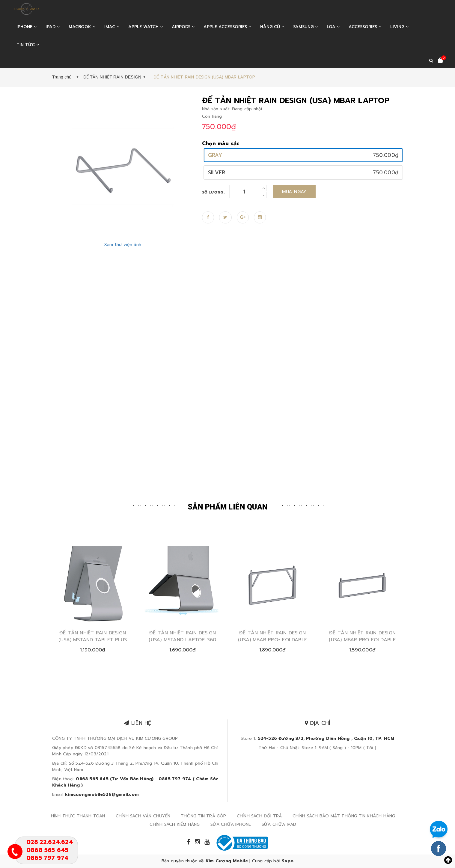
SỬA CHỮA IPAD (279, 825)
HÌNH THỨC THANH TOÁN (78, 816)
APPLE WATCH (146, 27)
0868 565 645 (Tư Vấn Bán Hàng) (115, 779)
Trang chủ (63, 77)
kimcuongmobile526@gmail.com (102, 795)
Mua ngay (294, 192)
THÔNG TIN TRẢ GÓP (203, 816)
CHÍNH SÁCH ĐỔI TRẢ (259, 816)
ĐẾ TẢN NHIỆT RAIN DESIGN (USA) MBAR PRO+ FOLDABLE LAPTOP (272, 637)
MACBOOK (82, 27)
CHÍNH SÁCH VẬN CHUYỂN (143, 816)
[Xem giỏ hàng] (440, 61)
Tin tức (28, 45)
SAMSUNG (305, 27)
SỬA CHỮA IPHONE (231, 825)
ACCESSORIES (365, 27)
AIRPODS (183, 27)
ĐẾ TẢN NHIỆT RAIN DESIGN (112, 77)
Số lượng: (213, 192)
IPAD (53, 27)
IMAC (112, 27)
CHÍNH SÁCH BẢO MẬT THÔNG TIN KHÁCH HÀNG (344, 816)
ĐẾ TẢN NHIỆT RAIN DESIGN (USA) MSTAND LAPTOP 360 (182, 637)
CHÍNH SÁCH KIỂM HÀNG (175, 825)
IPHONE (27, 27)
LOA (333, 27)
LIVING (399, 27)
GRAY (215, 155)
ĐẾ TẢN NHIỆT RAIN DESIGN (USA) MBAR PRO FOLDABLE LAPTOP (362, 637)
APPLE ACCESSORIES (227, 27)
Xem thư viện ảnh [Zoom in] (123, 245)
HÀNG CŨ (272, 27)
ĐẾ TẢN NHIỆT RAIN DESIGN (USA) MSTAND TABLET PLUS (93, 637)
